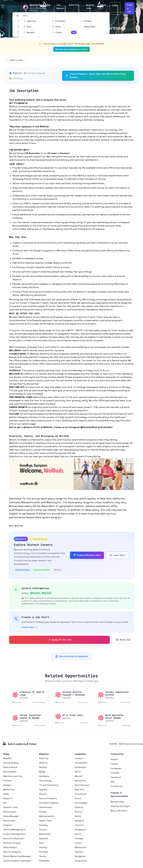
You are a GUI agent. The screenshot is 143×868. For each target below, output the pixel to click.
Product (8, 781)
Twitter (114, 764)
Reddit (114, 759)
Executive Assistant (14, 838)
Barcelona (80, 781)
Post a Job (130, 8)
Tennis (43, 856)
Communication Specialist (17, 861)
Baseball (44, 838)
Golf (41, 843)
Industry (44, 754)
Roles (6, 754)
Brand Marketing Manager (17, 856)
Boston (79, 812)
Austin (78, 834)
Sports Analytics (12, 852)
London (79, 758)
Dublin (78, 816)
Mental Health (47, 816)
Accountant (10, 812)
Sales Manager (11, 816)
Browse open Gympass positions (71, 49)
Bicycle (43, 794)
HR (5, 803)
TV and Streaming (49, 785)
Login (115, 5)
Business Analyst (12, 843)
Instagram (116, 768)
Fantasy (43, 825)
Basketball (45, 834)
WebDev (8, 758)
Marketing (9, 789)
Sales (6, 794)
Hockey (43, 847)
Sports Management (14, 830)
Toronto (79, 825)
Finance (7, 825)
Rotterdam (81, 767)
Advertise (74, 5)
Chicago (79, 838)
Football (44, 852)
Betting (43, 767)
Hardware (44, 776)
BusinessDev (10, 772)
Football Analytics (49, 803)
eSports (43, 763)
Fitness (43, 812)
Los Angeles (81, 803)
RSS (113, 782)
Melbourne (81, 847)
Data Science (10, 767)
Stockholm (81, 794)
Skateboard (45, 807)
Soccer (43, 830)
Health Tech (45, 821)
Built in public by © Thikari (22, 744)
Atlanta (79, 807)
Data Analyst (10, 847)
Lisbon (78, 843)
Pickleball (44, 861)
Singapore (80, 830)
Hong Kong (81, 861)
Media (42, 772)
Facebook (116, 777)
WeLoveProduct (119, 811)
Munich (79, 776)
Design (7, 785)
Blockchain (9, 821)
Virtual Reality (11, 763)
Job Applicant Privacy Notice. (85, 456)
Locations (80, 754)
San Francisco (82, 785)
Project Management (15, 834)
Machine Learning (13, 776)
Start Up (44, 758)
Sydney (79, 852)
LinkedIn (115, 773)
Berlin (78, 772)
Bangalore (80, 856)
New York (80, 789)
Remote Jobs (11, 807)
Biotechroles (117, 802)
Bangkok (80, 821)
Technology (45, 781)
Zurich (78, 798)
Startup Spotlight (120, 806)
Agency (43, 789)
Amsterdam (81, 763)
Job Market (60, 7)
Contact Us (117, 786)
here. (34, 143)
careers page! (29, 424)
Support (8, 798)
